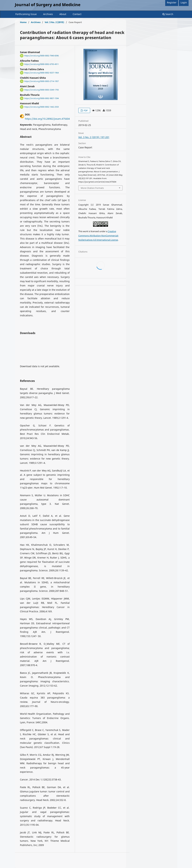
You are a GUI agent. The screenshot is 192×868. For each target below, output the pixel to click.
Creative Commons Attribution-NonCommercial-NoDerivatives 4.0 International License (98, 236)
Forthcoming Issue (26, 14)
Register (172, 2)
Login (184, 2)
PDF (85, 110)
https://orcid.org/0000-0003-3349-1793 (41, 90)
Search (168, 14)
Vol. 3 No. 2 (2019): (55, 22)
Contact (77, 14)
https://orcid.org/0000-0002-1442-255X (41, 107)
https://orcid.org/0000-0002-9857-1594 (41, 98)
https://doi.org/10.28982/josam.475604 (47, 119)
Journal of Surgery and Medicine (48, 5)
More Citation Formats (92, 188)
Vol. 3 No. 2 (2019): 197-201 (94, 137)
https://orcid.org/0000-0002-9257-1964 (41, 73)
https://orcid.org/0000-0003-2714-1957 (41, 81)
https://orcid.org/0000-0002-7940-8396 (41, 56)
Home (23, 22)
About (63, 14)
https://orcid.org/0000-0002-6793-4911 (41, 64)
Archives (48, 14)
